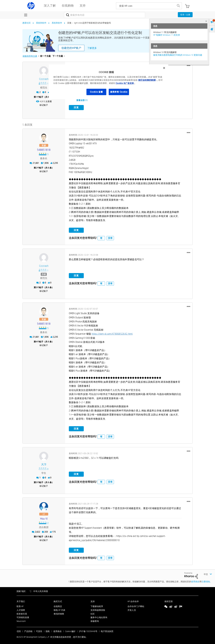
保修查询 (95, 621)
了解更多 (92, 48)
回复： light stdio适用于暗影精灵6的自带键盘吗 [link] (89, 23)
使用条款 (195, 581)
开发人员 (132, 609)
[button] (188, 66)
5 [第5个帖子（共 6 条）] (36, 482)
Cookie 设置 (96, 92)
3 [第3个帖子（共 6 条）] (36, 287)
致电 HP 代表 (59, 609)
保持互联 (169, 601)
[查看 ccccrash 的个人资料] (44, 79)
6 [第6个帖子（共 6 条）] (36, 536)
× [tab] (206, 21)
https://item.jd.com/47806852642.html (112, 333)
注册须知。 (207, 581)
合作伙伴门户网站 (136, 606)
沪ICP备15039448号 (88, 631)
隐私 (48, 631)
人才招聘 (21, 609)
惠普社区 (27, 23)
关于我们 (21, 601)
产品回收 (28, 631)
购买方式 (58, 601)
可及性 (39, 631)
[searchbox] (146, 6)
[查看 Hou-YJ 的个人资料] (44, 518)
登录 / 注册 (185, 15)
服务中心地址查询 (99, 617)
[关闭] (164, 68)
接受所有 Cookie (119, 92)
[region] (109, 82)
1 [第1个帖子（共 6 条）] (36, 97)
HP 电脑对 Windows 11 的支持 (167, 35)
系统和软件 (41, 23)
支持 (93, 601)
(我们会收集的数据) (147, 80)
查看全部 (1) (82, 100)
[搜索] (105, 15)
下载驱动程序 (97, 606)
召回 (19, 631)
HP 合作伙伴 (133, 601)
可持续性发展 (23, 617)
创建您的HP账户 (71, 48)
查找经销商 (59, 613)
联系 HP (20, 606)
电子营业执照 (107, 631)
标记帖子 (44, 105)
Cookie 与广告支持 (125, 83)
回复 (76, 107)
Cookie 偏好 (70, 631)
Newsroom (21, 621)
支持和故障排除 (98, 609)
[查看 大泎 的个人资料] (44, 464)
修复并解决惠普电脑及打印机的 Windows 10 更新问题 (178, 55)
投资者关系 (22, 613)
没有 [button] (110, 237)
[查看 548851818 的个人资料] (44, 149)
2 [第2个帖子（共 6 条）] (36, 167)
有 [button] (101, 237)
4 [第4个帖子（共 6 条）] (36, 341)
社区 (93, 613)
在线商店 (58, 606)
